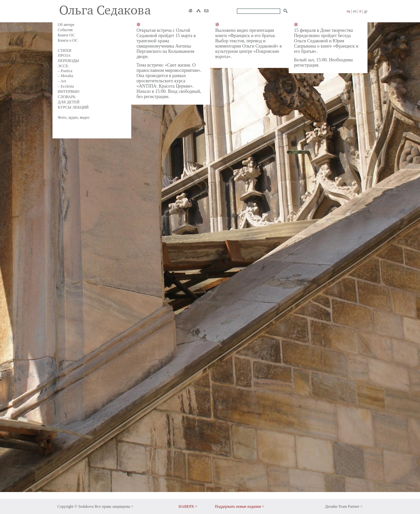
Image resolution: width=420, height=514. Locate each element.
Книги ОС (66, 35)
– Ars (62, 81)
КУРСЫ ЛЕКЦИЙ (73, 107)
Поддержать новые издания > (240, 506)
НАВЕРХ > (188, 506)
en (355, 11)
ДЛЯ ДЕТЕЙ (69, 102)
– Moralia (65, 76)
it (360, 11)
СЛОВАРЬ (67, 97)
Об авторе (66, 25)
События (65, 30)
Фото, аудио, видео (73, 117)
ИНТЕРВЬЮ (69, 92)
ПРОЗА (64, 55)
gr (366, 11)
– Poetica (65, 71)
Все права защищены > (114, 506)
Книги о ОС (68, 40)
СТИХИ (64, 51)
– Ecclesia (66, 86)
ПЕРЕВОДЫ (68, 61)
